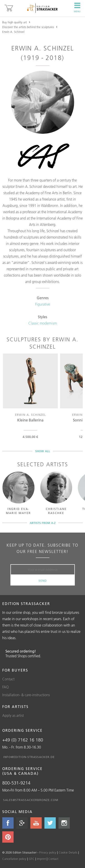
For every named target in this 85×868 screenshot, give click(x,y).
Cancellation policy (14, 859)
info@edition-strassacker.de (29, 757)
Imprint (41, 859)
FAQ (6, 687)
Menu (77, 8)
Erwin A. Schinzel (13, 32)
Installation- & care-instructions (26, 695)
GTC (32, 859)
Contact (8, 679)
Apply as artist (13, 715)
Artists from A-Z (43, 523)
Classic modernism (43, 323)
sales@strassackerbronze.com (31, 800)
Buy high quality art (15, 22)
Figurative (43, 304)
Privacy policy (48, 852)
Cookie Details (68, 852)
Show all (43, 451)
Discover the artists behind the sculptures (28, 27)
